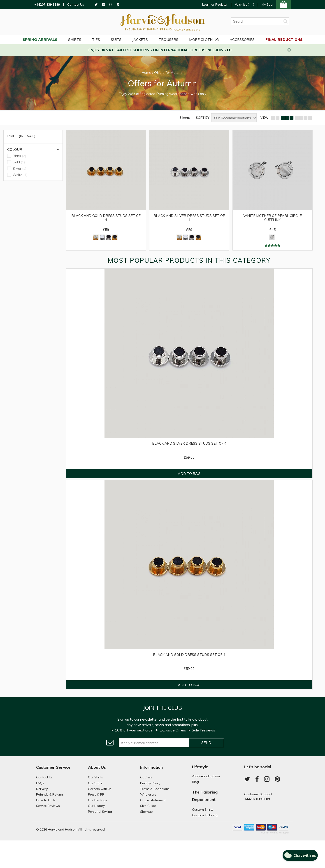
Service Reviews (48, 806)
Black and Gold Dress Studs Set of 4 (106, 218)
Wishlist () (245, 5)
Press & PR (96, 794)
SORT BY (203, 118)
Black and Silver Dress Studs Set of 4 (189, 218)
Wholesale (148, 794)
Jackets (140, 39)
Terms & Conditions (155, 789)
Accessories (242, 39)
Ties (96, 39)
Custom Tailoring (205, 815)
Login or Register (215, 5)
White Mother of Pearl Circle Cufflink (273, 218)
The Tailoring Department (205, 796)
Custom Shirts (203, 810)
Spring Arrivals (40, 39)
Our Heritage (98, 800)
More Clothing (204, 39)
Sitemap (146, 812)
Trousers (168, 39)
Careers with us (100, 789)
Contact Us (76, 5)
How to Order (46, 800)
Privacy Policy (150, 783)
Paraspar (284, 833)
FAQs (40, 783)
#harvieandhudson (206, 776)
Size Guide (148, 806)
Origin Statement (153, 800)
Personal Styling (100, 812)
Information (151, 767)
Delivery (42, 789)
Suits (116, 39)
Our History (96, 806)
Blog (195, 782)
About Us (97, 767)
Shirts (75, 39)
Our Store (95, 783)
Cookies (146, 777)
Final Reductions (284, 39)
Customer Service (53, 767)
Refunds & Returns (50, 794)
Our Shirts (95, 777)
